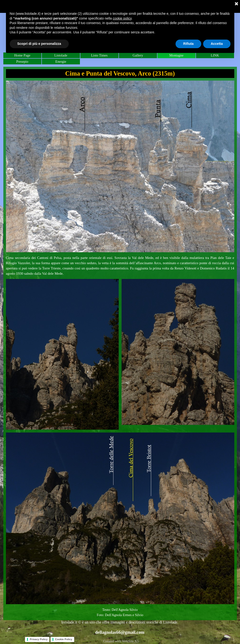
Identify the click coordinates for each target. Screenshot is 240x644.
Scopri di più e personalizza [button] (39, 44)
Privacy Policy (39, 639)
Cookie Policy (64, 639)
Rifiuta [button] (188, 44)
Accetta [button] (217, 44)
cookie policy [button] (122, 18)
